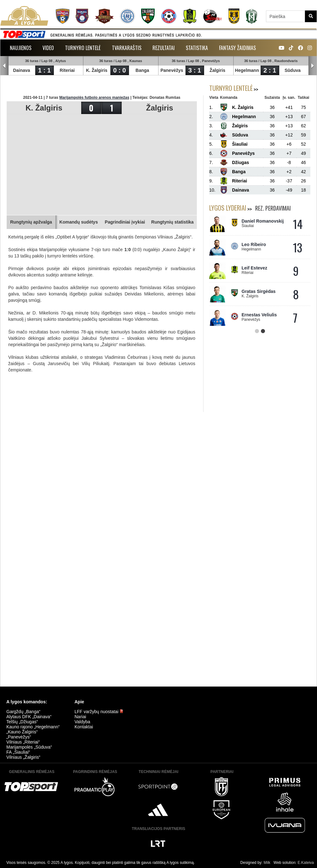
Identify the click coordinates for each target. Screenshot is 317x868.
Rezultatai (164, 48)
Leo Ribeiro (254, 244)
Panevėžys (172, 70)
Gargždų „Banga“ (23, 712)
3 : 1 (195, 70)
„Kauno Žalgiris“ (22, 732)
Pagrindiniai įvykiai (125, 222)
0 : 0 (120, 70)
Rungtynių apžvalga (31, 222)
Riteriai (67, 70)
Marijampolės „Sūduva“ (29, 747)
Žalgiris (217, 70)
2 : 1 (270, 70)
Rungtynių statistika (172, 222)
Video (48, 48)
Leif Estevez (254, 268)
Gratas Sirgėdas (259, 291)
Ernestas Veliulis (259, 315)
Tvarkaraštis (127, 48)
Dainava (22, 70)
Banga (142, 70)
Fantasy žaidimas (237, 48)
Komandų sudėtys (78, 222)
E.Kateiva (306, 863)
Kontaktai (84, 727)
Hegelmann (247, 70)
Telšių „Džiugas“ (22, 722)
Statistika (197, 48)
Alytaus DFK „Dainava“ (29, 717)
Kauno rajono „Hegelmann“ (33, 727)
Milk (267, 863)
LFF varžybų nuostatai (99, 712)
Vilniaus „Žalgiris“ (23, 757)
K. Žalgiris (97, 70)
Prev (4, 66)
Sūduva (293, 70)
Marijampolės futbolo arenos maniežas (94, 98)
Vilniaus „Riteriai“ (23, 742)
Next (313, 66)
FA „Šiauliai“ (18, 752)
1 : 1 (44, 70)
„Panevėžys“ (19, 737)
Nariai (80, 717)
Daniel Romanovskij (263, 221)
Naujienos (21, 48)
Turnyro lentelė (83, 48)
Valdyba (82, 722)
